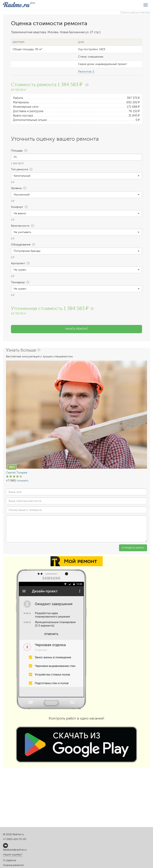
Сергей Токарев (17, 473)
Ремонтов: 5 (86, 71)
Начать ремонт (77, 329)
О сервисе (9, 860)
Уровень (16, 188)
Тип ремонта (19, 169)
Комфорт (17, 207)
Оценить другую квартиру (135, 12)
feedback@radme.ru (15, 850)
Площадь (17, 151)
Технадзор (18, 282)
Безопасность (20, 226)
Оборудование (21, 245)
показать (23, 481)
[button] (76, 176)
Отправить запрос (133, 548)
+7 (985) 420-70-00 (15, 839)
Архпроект (18, 263)
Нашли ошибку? (13, 855)
